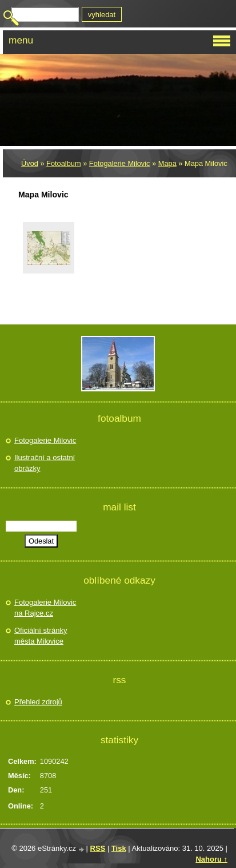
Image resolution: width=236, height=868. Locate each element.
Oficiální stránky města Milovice (41, 636)
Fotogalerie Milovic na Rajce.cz (45, 608)
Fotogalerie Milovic (120, 163)
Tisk (119, 848)
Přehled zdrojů (38, 702)
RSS (98, 848)
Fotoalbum (63, 163)
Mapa (167, 163)
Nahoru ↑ (211, 859)
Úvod (30, 163)
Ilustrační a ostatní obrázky (45, 463)
